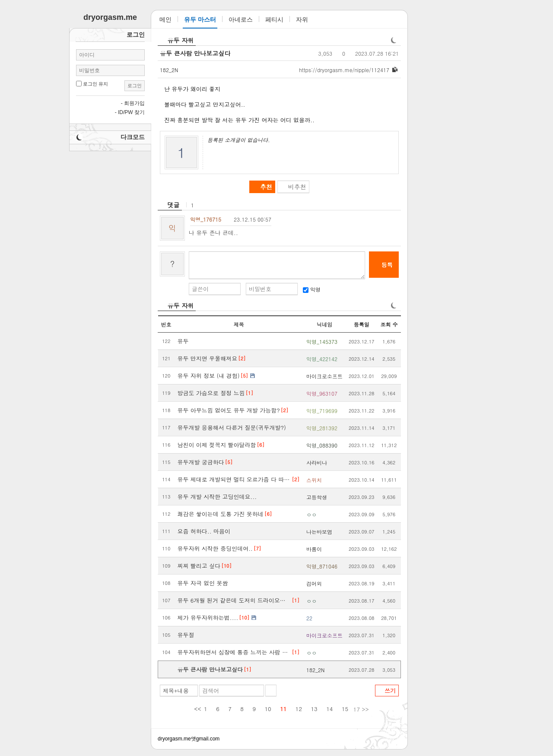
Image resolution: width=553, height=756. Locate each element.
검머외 (314, 583)
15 (345, 709)
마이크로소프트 (324, 376)
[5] (244, 376)
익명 (312, 289)
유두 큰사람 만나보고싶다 (195, 53)
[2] (242, 358)
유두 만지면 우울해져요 (208, 358)
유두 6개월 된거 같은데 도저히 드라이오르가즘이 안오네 (234, 600)
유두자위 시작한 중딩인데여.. (215, 548)
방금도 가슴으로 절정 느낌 (211, 393)
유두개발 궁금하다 (201, 462)
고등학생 (317, 497)
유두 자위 (181, 40)
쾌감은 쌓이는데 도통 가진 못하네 (221, 514)
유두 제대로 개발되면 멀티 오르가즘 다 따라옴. (234, 479)
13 (314, 709)
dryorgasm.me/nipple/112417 (344, 70)
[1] (249, 393)
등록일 (362, 324)
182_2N (169, 69)
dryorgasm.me (174, 739)
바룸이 (314, 549)
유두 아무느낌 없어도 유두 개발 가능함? (229, 410)
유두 (183, 341)
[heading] (170, 205)
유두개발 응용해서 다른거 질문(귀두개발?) (232, 427)
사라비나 (317, 462)
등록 (387, 265)
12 (299, 709)
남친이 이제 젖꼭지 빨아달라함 (217, 445)
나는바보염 (319, 532)
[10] (226, 566)
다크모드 (133, 137)
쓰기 (390, 691)
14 (329, 709)
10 (268, 709)
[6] (261, 445)
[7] (257, 548)
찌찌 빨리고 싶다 (199, 566)
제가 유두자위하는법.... (208, 618)
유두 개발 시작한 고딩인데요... (217, 497)
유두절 (186, 635)
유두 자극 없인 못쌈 (203, 583)
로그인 (135, 86)
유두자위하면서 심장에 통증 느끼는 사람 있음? (234, 652)
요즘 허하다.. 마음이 (204, 531)
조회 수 (389, 324)
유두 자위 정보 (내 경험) (209, 376)
